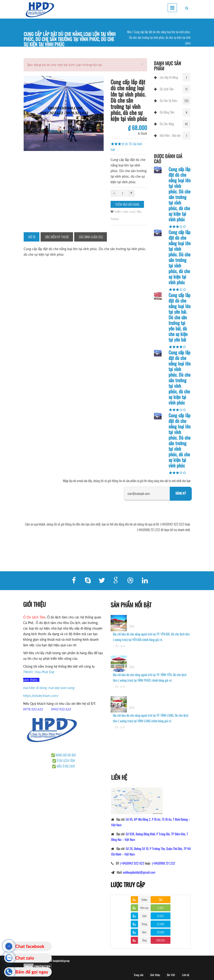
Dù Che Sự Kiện (168, 100)
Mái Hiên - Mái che (170, 135)
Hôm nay (144, 908)
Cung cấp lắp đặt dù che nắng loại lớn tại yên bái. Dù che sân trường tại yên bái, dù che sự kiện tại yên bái (180, 317)
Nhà (129, 32)
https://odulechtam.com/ (37, 696)
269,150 (160, 940)
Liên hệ (186, 975)
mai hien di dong (32, 688)
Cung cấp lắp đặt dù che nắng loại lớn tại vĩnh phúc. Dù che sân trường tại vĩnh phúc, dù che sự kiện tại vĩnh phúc (180, 194)
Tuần (144, 916)
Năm (144, 932)
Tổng (144, 940)
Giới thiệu (155, 975)
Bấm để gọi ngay (32, 972)
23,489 (160, 924)
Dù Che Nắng (167, 124)
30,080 (160, 932)
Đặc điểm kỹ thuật (57, 237)
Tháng (144, 924)
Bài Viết (171, 975)
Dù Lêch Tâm (167, 89)
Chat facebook (30, 946)
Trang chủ (139, 975)
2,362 (160, 908)
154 (160, 900)
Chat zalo (25, 958)
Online (144, 900)
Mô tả (32, 237)
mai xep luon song (58, 688)
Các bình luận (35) (91, 237)
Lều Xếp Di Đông (169, 77)
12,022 (160, 916)
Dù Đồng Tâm (167, 112)
